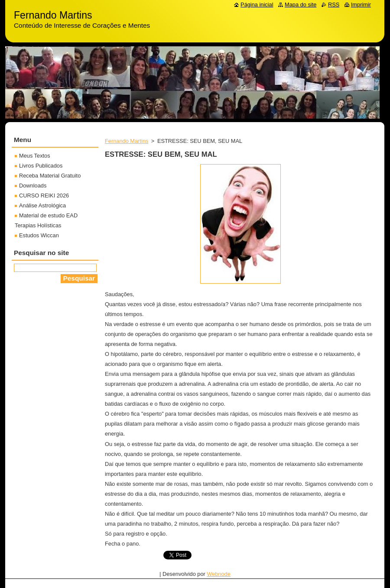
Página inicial (257, 5)
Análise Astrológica (42, 205)
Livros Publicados (41, 166)
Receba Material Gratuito (50, 176)
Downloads (33, 186)
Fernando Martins (127, 141)
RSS (334, 5)
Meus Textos (35, 156)
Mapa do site (301, 5)
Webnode (219, 574)
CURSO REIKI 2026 (44, 195)
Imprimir (361, 5)
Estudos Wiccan (39, 235)
